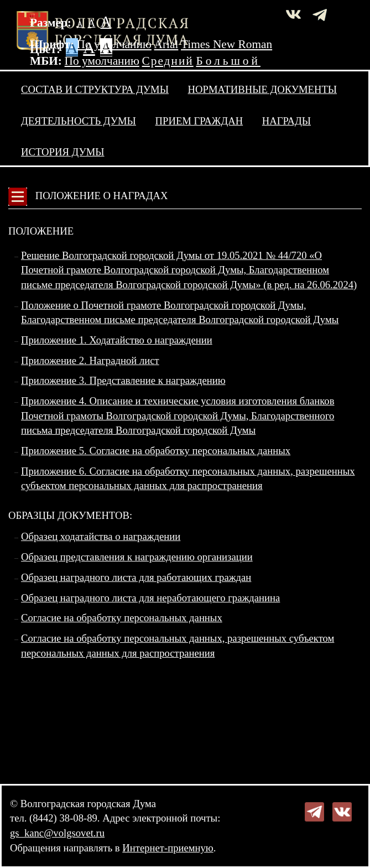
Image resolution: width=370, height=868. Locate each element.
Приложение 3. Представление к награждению (123, 380)
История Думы (63, 152)
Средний (168, 61)
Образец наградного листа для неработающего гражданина (150, 598)
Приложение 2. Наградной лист (90, 360)
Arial (166, 44)
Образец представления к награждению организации (137, 557)
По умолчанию (114, 44)
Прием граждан (199, 121)
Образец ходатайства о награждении (101, 536)
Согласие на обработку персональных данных (122, 618)
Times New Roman (226, 44)
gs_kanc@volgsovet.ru (57, 833)
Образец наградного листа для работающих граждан (136, 577)
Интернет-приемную (168, 848)
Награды (286, 121)
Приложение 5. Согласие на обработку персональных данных (156, 451)
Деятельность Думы (79, 121)
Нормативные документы (262, 89)
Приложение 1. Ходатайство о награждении (117, 340)
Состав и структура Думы (95, 89)
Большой (228, 61)
